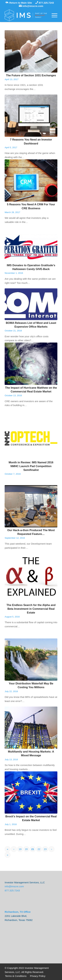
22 (39, 849)
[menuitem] (16, 976)
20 (26, 849)
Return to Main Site (19, 3)
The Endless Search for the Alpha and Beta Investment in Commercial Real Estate (31, 609)
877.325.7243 (45, 3)
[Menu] (53, 15)
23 (45, 849)
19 (20, 849)
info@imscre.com (31, 6)
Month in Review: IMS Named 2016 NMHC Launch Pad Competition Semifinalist (31, 466)
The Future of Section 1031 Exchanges (31, 75)
